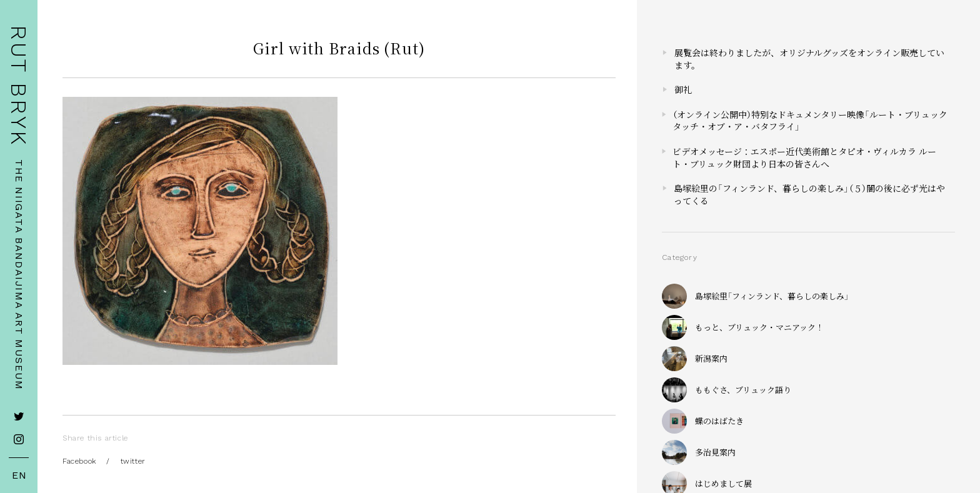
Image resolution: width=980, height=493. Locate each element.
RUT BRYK (19, 86)
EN (19, 476)
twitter (133, 461)
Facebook (79, 461)
